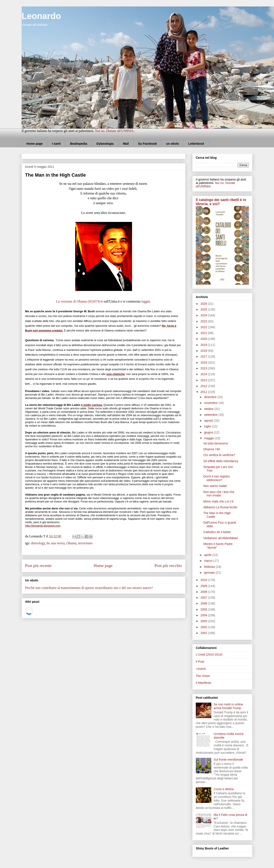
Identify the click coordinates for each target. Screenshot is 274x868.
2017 (204, 356)
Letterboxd (196, 144)
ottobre (209, 409)
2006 (204, 603)
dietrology (38, 543)
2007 (204, 598)
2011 (204, 392)
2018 (204, 351)
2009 (204, 586)
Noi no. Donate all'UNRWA (114, 131)
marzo (209, 561)
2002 (204, 627)
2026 (204, 304)
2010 (204, 580)
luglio (208, 426)
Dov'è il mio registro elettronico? (217, 478)
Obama (71, 543)
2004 (204, 615)
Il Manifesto (204, 683)
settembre (211, 415)
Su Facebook (147, 144)
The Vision (203, 676)
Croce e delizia (224, 789)
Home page (34, 144)
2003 (204, 621)
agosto (209, 421)
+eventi (201, 669)
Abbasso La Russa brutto (220, 507)
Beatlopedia (79, 144)
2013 (204, 380)
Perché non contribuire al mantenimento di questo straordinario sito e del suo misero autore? (89, 588)
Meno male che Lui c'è (218, 501)
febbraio (210, 567)
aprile (208, 555)
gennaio (210, 573)
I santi (56, 144)
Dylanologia (105, 144)
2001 (204, 633)
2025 (204, 309)
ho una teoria (56, 543)
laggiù (146, 301)
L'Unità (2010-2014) (209, 655)
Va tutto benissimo (216, 443)
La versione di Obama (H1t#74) (78, 301)
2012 (204, 386)
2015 (204, 368)
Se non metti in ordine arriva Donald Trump (228, 706)
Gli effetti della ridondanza (221, 461)
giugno (209, 432)
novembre (211, 403)
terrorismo (85, 543)
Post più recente (38, 566)
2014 (204, 374)
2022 (204, 327)
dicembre (211, 397)
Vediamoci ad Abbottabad (221, 538)
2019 (204, 345)
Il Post (200, 662)
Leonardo (41, 16)
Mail (126, 144)
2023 (204, 321)
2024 (204, 315)
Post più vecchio (168, 566)
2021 (204, 333)
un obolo (173, 144)
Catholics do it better (217, 532)
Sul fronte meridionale (228, 760)
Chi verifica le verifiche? (219, 455)
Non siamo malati (215, 486)
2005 (204, 609)
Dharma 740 (212, 449)
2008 (204, 592)
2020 (204, 339)
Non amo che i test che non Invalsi (219, 494)
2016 (204, 363)
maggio (209, 438)
